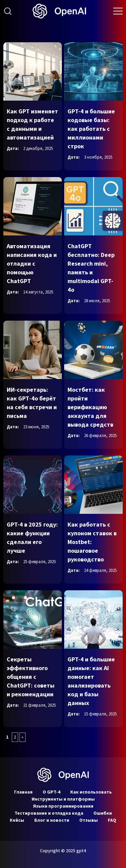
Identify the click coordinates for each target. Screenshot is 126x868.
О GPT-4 (51, 792)
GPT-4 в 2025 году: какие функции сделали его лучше (32, 538)
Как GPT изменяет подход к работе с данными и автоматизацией (32, 125)
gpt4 (81, 851)
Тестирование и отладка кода (49, 813)
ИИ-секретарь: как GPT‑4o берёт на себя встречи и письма (32, 403)
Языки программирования (63, 806)
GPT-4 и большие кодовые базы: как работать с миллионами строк (91, 129)
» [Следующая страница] (23, 737)
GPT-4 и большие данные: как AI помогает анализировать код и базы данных (91, 681)
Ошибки (103, 813)
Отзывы (89, 820)
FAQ (112, 820)
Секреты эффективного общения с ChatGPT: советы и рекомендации (31, 677)
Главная (23, 792)
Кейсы (17, 820)
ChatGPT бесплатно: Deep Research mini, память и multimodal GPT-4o (91, 268)
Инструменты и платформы (63, 799)
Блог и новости (52, 820)
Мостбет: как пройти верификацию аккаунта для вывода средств (90, 407)
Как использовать (91, 792)
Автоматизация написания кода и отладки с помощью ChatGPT (32, 264)
